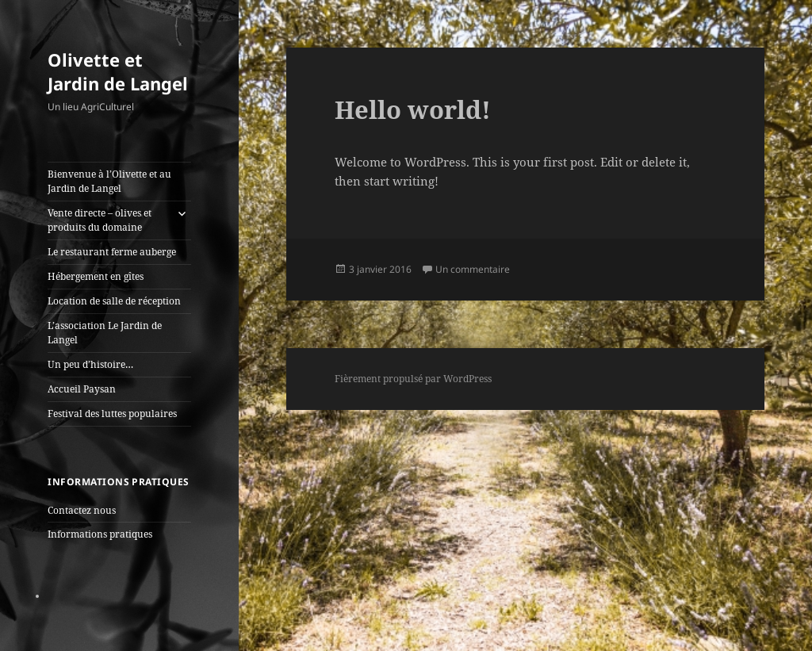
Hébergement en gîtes (96, 276)
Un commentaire (473, 269)
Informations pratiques (100, 534)
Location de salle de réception (114, 301)
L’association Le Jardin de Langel (105, 333)
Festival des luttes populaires (112, 414)
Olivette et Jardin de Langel (118, 71)
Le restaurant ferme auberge (112, 252)
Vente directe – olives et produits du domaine (100, 220)
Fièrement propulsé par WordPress (413, 379)
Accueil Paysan (82, 389)
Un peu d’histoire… (90, 364)
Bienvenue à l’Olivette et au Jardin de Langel (109, 181)
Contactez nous (82, 510)
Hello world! (413, 109)
